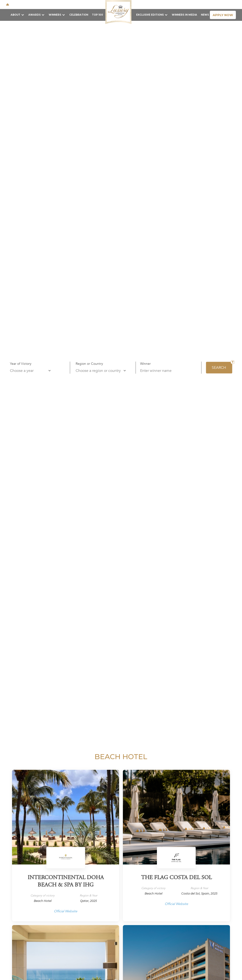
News (205, 15)
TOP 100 (97, 15)
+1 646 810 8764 (64, 4)
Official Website (66, 911)
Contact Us (197, 4)
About (15, 15)
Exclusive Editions (150, 15)
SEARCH (219, 368)
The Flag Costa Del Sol (176, 878)
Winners (55, 15)
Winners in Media (184, 15)
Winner (145, 363)
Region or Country (89, 363)
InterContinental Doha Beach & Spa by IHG (66, 882)
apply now (223, 15)
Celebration (79, 15)
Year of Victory (21, 363)
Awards (35, 15)
